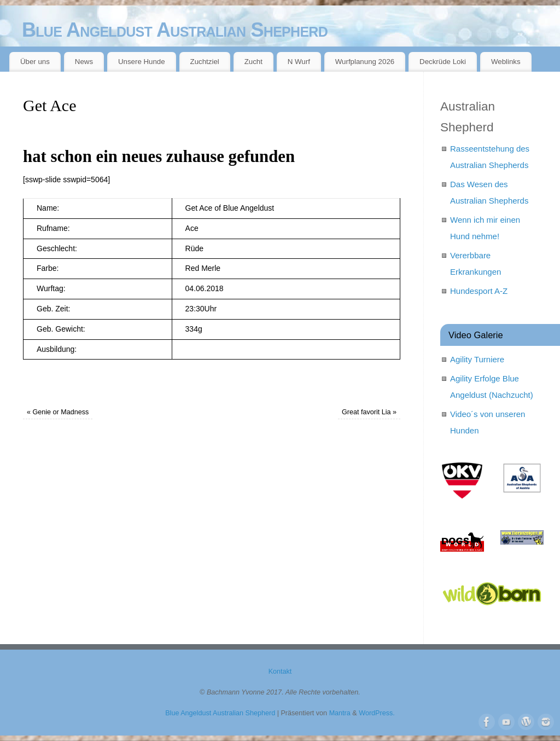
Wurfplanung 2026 (365, 62)
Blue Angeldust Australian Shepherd (175, 30)
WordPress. (377, 713)
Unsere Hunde (142, 62)
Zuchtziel (205, 62)
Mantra (340, 713)
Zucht (253, 62)
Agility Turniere (477, 359)
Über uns (35, 62)
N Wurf (299, 62)
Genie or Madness (58, 412)
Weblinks (506, 62)
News (84, 62)
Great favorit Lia (369, 412)
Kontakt (280, 671)
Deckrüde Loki (443, 62)
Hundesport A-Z (479, 291)
